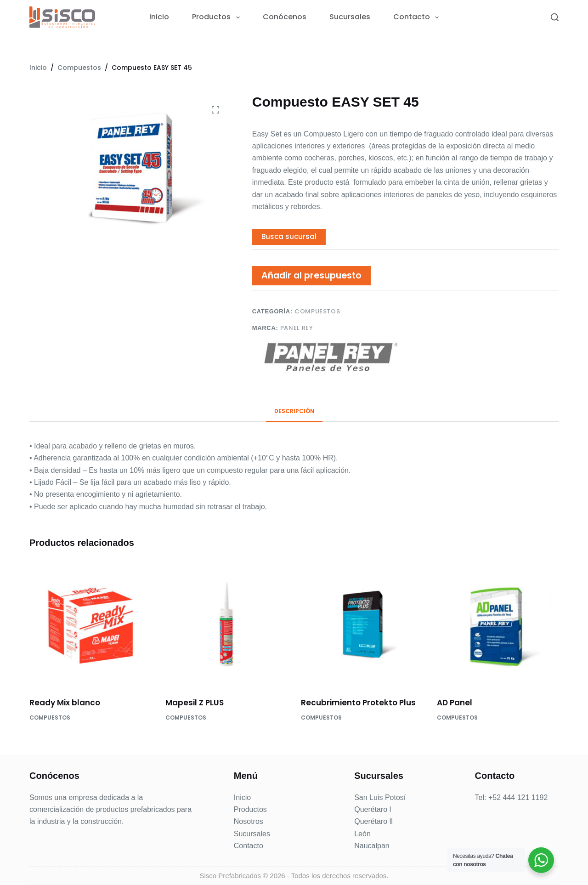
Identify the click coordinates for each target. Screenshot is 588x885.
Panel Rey (297, 328)
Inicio (159, 17)
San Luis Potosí (380, 797)
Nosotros (249, 821)
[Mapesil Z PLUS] (226, 624)
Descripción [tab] (294, 411)
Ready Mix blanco (65, 703)
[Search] (555, 17)
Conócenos (285, 17)
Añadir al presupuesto (311, 275)
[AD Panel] (498, 624)
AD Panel (455, 703)
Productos (218, 17)
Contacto (418, 17)
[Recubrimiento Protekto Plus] (362, 624)
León (362, 834)
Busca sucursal (289, 236)
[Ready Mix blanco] (90, 624)
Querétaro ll (373, 821)
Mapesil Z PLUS (195, 703)
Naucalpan (372, 846)
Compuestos (317, 311)
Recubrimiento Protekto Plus (358, 703)
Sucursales (350, 17)
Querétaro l (373, 809)
